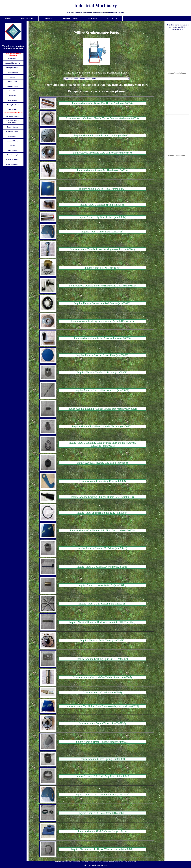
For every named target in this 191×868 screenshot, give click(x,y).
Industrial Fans (12, 141)
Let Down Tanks (12, 86)
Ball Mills (12, 96)
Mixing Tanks (12, 82)
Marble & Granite (12, 159)
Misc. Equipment (12, 164)
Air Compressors (12, 116)
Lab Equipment (12, 72)
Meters (12, 77)
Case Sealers (12, 100)
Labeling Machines (12, 105)
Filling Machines (12, 68)
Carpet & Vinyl (12, 155)
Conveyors (12, 136)
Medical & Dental (12, 132)
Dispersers (12, 58)
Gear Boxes (12, 109)
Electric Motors (12, 127)
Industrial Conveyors (12, 63)
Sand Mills (12, 91)
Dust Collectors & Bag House (12, 122)
